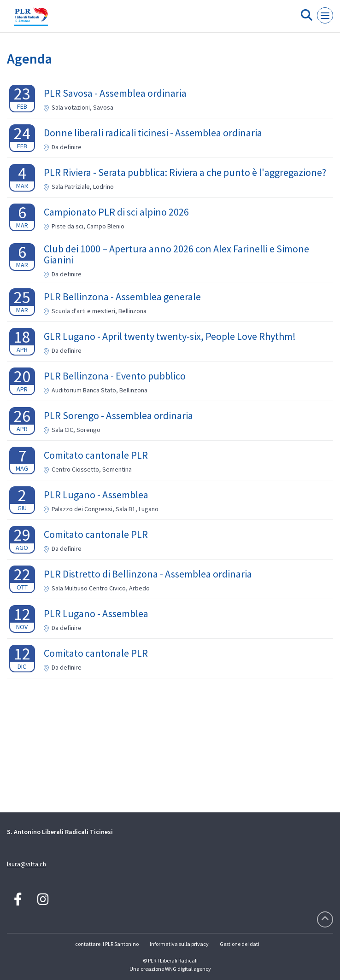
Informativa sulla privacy (179, 944)
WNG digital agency (188, 969)
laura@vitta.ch (26, 864)
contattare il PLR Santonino (107, 944)
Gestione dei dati (240, 944)
